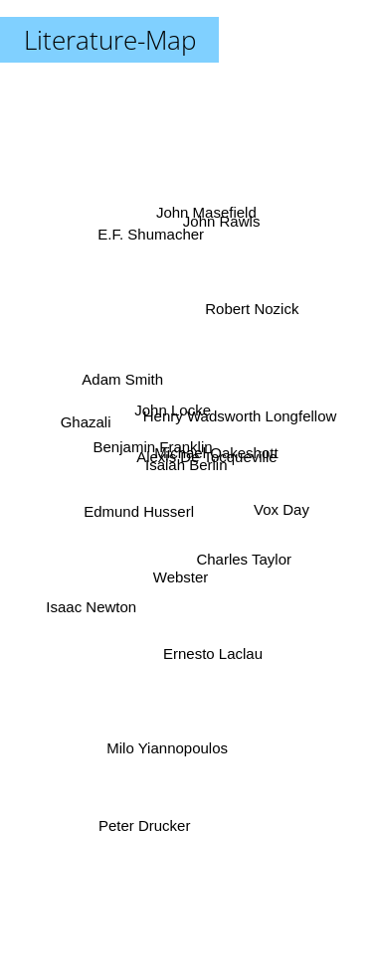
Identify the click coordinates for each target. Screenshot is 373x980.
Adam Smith (118, 382)
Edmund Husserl (126, 522)
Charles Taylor (247, 562)
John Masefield (198, 193)
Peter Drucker (148, 797)
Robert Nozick (244, 325)
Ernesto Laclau (213, 653)
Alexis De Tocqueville (216, 447)
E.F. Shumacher (155, 256)
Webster (180, 584)
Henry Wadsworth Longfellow (248, 415)
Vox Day (285, 513)
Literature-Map (110, 40)
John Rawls (221, 234)
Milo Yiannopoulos (158, 746)
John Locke (174, 390)
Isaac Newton (100, 605)
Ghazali (83, 424)
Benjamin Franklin (149, 438)
